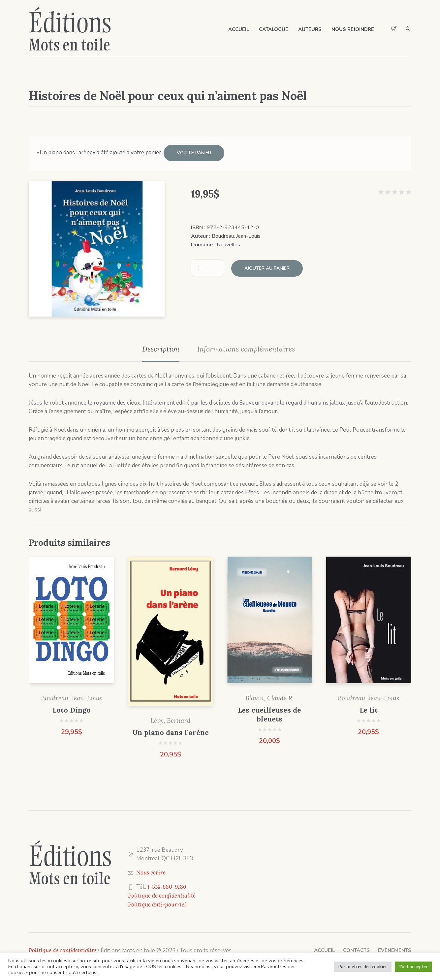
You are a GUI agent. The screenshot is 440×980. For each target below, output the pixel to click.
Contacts (356, 949)
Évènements (395, 949)
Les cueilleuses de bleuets (269, 713)
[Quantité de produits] (207, 265)
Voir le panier (194, 153)
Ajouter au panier (267, 265)
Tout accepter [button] (413, 967)
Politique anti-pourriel (157, 903)
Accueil (324, 949)
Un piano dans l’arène (171, 731)
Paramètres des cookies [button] (363, 967)
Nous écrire (151, 871)
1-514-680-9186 (167, 885)
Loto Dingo (72, 709)
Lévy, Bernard (171, 719)
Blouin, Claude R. (269, 697)
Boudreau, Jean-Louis (236, 234)
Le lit (369, 709)
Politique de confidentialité (162, 894)
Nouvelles (228, 243)
